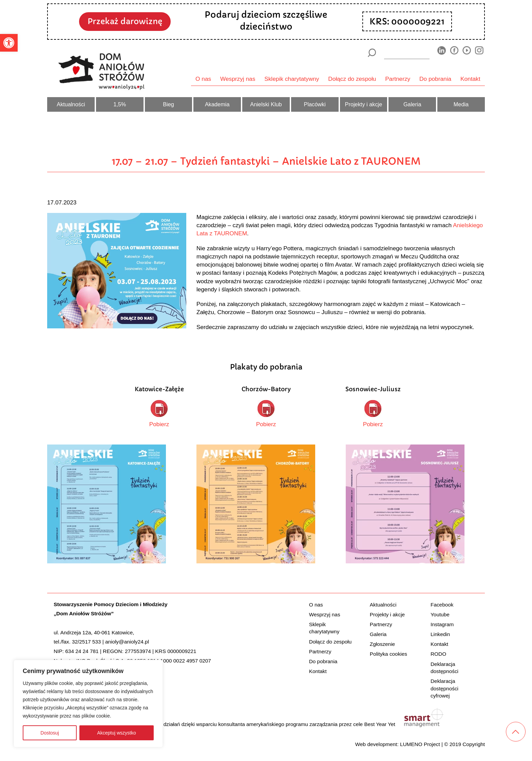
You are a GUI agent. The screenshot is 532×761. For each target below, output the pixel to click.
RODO (438, 654)
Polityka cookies (388, 654)
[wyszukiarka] (407, 53)
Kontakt (470, 79)
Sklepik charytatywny (292, 79)
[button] (9, 43)
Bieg (168, 104)
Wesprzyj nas (238, 79)
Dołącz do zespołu (352, 79)
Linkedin (440, 634)
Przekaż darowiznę (125, 21)
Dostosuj (50, 733)
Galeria (412, 104)
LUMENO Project (420, 744)
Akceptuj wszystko (116, 733)
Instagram (442, 624)
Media (461, 104)
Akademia (217, 104)
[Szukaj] (372, 53)
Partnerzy (398, 79)
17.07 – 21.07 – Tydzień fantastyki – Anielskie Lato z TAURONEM (266, 161)
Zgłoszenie (382, 644)
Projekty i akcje (364, 104)
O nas (203, 79)
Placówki (315, 104)
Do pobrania (435, 79)
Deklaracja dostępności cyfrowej (444, 688)
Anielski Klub (266, 104)
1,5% (120, 104)
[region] (88, 704)
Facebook (442, 605)
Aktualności (71, 104)
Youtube (440, 614)
